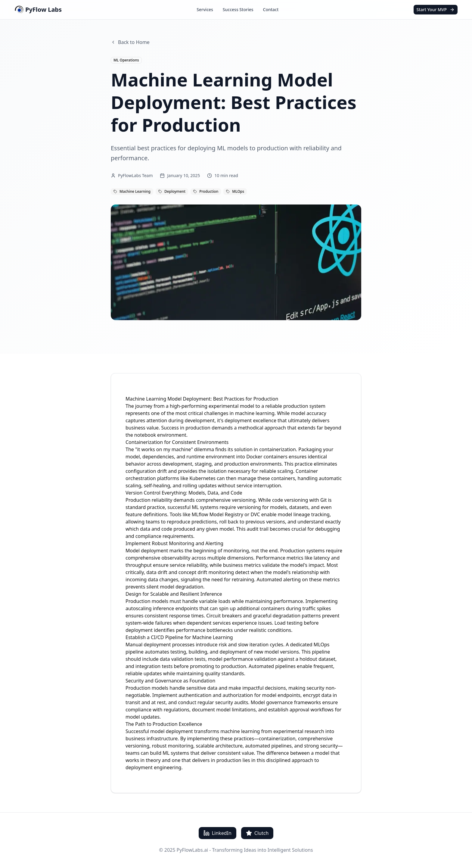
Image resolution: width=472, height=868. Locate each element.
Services (205, 9)
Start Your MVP (436, 9)
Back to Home (130, 42)
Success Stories (238, 9)
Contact (271, 9)
